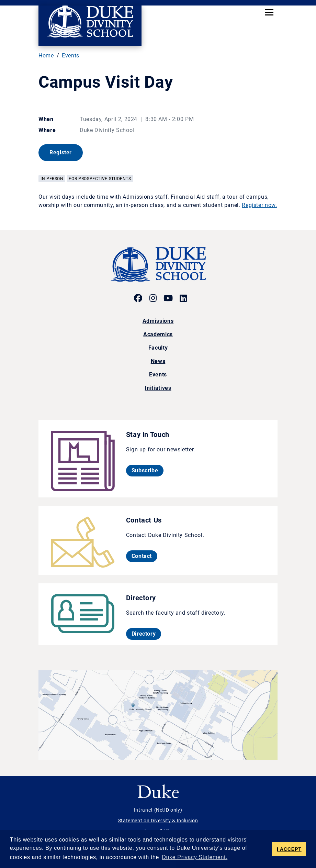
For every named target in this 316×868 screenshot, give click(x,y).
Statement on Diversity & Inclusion (158, 821)
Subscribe (148, 470)
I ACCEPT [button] (289, 849)
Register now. (259, 205)
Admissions (158, 321)
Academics (158, 334)
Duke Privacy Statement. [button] (195, 857)
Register (66, 152)
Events (71, 56)
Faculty (158, 348)
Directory (146, 634)
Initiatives (158, 388)
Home (46, 56)
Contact (144, 556)
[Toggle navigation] (269, 12)
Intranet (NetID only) (158, 810)
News (158, 361)
